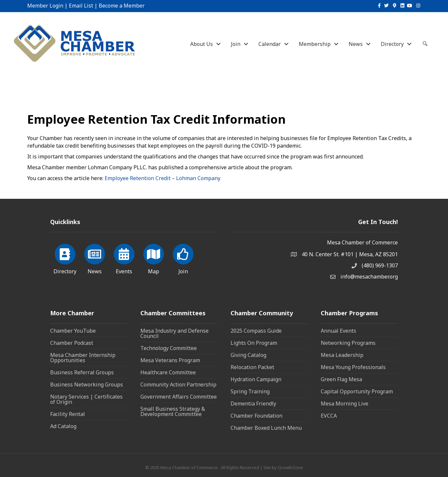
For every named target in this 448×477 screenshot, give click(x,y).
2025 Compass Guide (256, 331)
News (356, 44)
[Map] (154, 258)
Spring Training (250, 391)
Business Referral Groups (82, 372)
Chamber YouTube (73, 331)
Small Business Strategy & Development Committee (173, 411)
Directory (392, 44)
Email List (81, 6)
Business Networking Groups (87, 384)
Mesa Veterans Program (170, 360)
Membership (315, 44)
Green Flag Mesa (341, 379)
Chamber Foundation (256, 416)
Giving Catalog (248, 355)
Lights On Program (254, 343)
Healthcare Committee (168, 372)
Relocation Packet (252, 367)
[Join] (183, 258)
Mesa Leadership (342, 355)
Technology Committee (169, 348)
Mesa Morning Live (345, 404)
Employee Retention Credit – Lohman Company (163, 178)
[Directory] (65, 258)
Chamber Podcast (72, 343)
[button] (425, 44)
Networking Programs (348, 343)
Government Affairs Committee (179, 397)
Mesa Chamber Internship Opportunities (83, 358)
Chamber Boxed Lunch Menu (266, 428)
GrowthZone (290, 467)
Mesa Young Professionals (353, 367)
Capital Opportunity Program (357, 391)
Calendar (270, 44)
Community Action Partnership (178, 384)
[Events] (124, 258)
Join (236, 44)
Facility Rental (68, 414)
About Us (202, 44)
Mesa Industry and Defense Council (174, 333)
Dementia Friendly (253, 404)
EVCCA (329, 416)
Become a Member (122, 6)
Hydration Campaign (256, 379)
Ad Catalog (63, 426)
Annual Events (338, 331)
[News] (95, 258)
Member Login (45, 6)
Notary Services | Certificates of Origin (86, 399)
